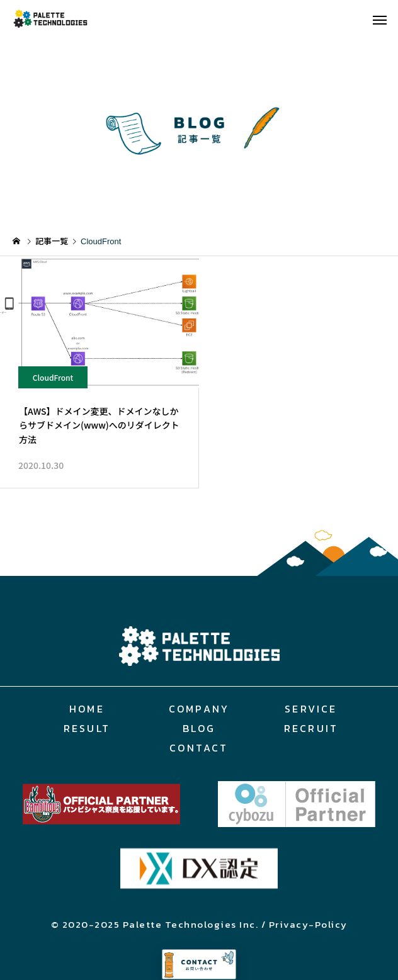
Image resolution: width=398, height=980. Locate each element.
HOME (87, 709)
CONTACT (199, 748)
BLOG (199, 728)
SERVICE (311, 709)
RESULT (87, 728)
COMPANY (199, 709)
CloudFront (53, 377)
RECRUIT (311, 728)
